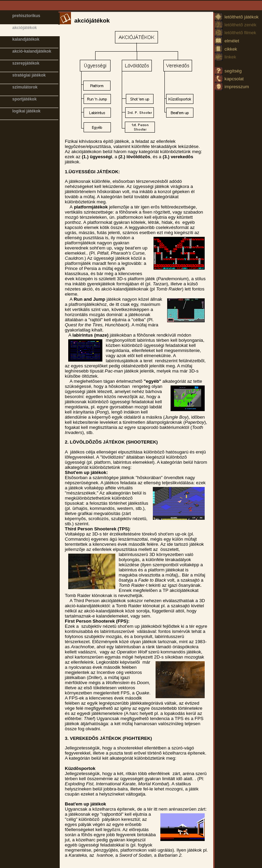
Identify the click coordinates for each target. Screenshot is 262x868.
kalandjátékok (26, 39)
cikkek (231, 49)
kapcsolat (234, 79)
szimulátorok (25, 87)
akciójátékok (25, 28)
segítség (233, 71)
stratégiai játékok (29, 75)
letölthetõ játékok (242, 17)
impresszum (237, 87)
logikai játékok (26, 111)
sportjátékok (24, 99)
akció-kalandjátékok (32, 51)
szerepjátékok (26, 63)
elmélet (232, 41)
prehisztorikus (26, 16)
